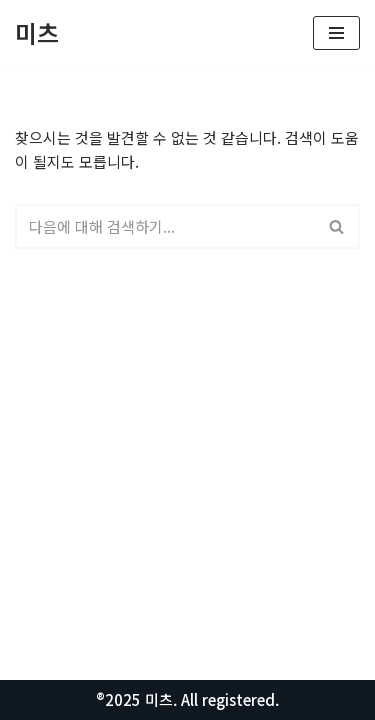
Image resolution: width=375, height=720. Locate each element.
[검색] (165, 226)
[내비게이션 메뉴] (336, 33)
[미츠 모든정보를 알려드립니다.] (37, 33)
